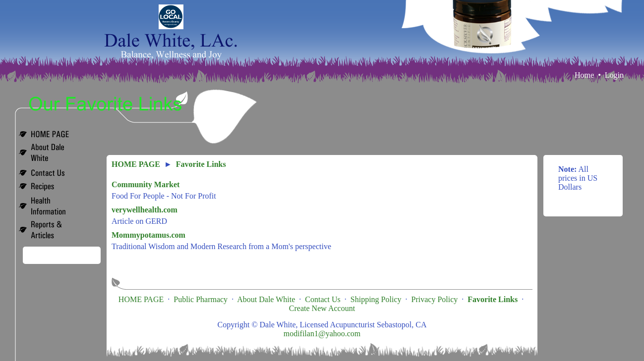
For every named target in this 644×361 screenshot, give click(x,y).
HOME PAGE (136, 164)
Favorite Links (201, 164)
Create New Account (322, 308)
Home (584, 75)
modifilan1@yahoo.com (322, 334)
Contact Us (323, 299)
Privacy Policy (435, 299)
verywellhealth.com (145, 210)
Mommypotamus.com (148, 235)
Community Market (146, 184)
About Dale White (266, 299)
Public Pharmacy (201, 299)
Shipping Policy (376, 299)
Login (614, 75)
